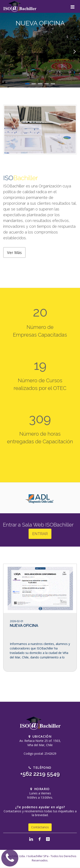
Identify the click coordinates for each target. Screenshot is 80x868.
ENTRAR (40, 534)
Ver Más (14, 252)
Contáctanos (40, 827)
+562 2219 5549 (40, 774)
